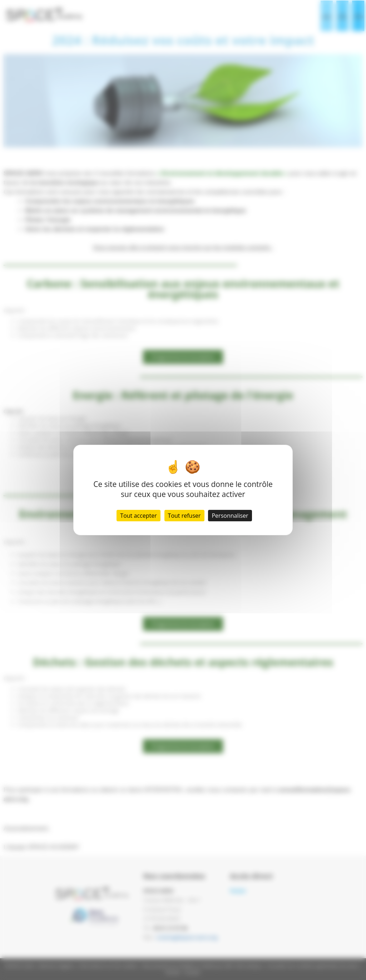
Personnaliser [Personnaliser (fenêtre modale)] (230, 516)
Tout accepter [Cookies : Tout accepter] (138, 516)
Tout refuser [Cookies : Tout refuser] (184, 516)
